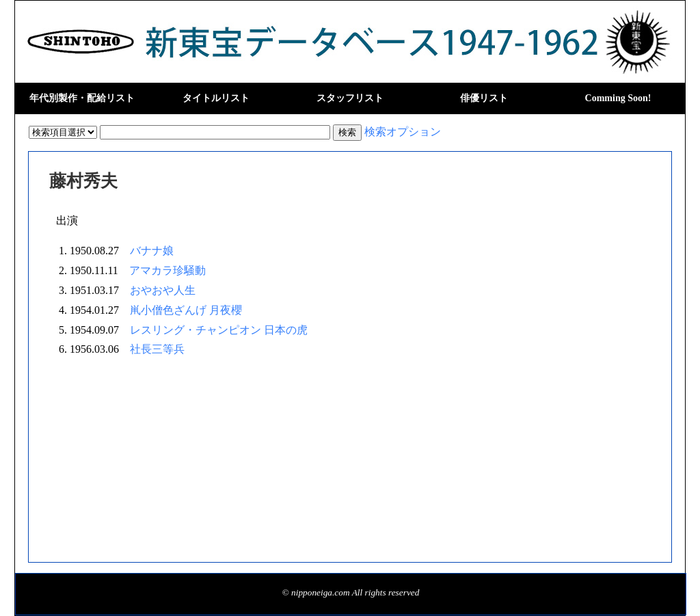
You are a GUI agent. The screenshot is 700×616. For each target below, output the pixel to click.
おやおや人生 (163, 290)
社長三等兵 (157, 349)
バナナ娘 (152, 251)
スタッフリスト (350, 98)
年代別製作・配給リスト (82, 98)
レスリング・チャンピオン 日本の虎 (219, 330)
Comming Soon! (618, 98)
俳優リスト (484, 98)
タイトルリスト (216, 98)
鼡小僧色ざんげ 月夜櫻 (186, 310)
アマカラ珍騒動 (167, 270)
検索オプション (403, 132)
